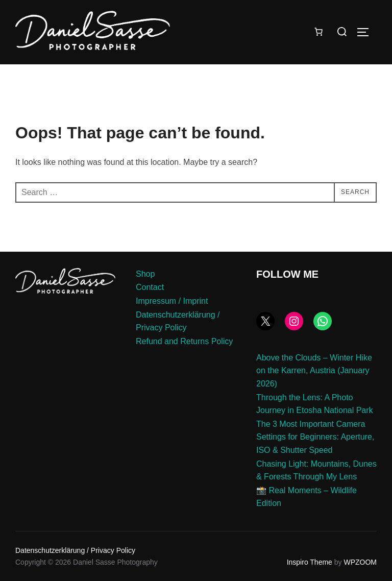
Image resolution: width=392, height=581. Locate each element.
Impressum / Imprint (172, 301)
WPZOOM (360, 562)
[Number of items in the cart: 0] (318, 32)
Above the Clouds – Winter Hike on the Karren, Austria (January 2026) (314, 371)
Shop (145, 274)
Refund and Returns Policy (184, 341)
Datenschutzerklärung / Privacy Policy (75, 550)
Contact (150, 287)
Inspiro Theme (310, 562)
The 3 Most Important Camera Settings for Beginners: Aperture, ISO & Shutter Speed (315, 437)
